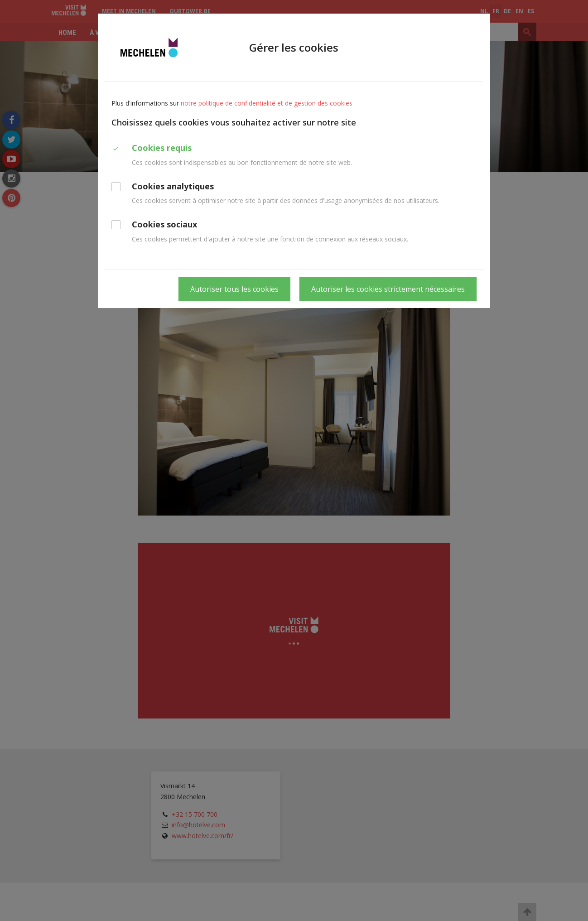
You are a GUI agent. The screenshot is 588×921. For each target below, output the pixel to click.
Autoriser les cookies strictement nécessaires (388, 289)
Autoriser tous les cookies (234, 289)
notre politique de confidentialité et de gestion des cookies (267, 103)
